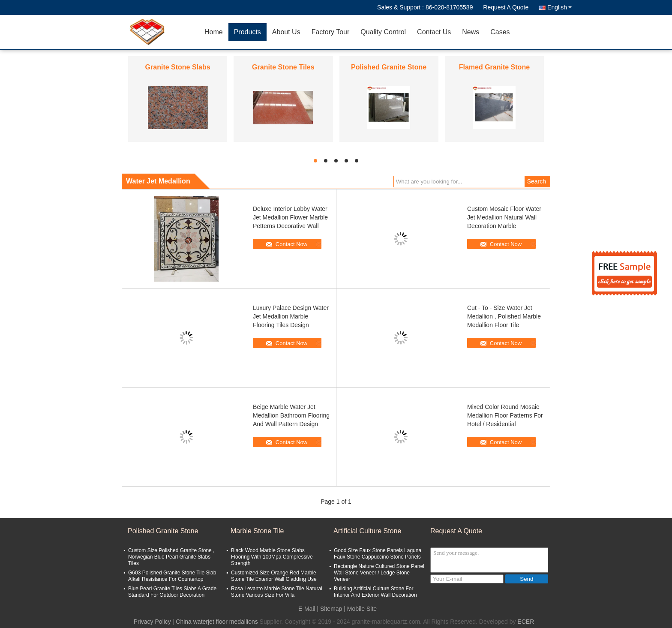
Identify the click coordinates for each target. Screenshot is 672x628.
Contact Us (434, 32)
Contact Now (291, 244)
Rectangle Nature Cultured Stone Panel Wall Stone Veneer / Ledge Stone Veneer (379, 573)
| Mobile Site (360, 609)
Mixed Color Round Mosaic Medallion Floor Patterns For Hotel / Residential (505, 415)
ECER (526, 622)
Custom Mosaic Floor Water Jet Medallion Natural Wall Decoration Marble (504, 217)
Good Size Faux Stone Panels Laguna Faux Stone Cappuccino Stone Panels (378, 554)
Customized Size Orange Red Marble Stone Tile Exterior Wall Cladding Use (274, 576)
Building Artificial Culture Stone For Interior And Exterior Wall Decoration (375, 592)
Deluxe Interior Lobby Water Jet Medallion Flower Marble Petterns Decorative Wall (290, 217)
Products (247, 32)
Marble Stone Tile (257, 531)
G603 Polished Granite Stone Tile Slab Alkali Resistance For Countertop (172, 576)
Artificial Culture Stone (367, 531)
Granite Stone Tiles (283, 67)
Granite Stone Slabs (178, 67)
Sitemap (331, 609)
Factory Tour (331, 32)
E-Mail (307, 609)
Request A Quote (506, 7)
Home (214, 32)
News (471, 32)
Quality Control (383, 32)
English (559, 7)
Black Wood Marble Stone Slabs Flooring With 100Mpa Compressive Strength (272, 557)
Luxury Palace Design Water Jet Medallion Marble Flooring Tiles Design (291, 316)
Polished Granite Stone (389, 67)
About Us (286, 32)
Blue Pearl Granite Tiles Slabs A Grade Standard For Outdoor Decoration (172, 592)
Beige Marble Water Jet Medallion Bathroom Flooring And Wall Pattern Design (291, 415)
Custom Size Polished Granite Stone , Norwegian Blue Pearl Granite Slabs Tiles (171, 557)
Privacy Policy (152, 622)
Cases (500, 32)
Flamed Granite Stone (494, 67)
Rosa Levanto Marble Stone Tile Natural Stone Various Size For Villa (277, 592)
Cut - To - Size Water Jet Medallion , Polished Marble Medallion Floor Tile (504, 316)
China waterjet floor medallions (217, 622)
